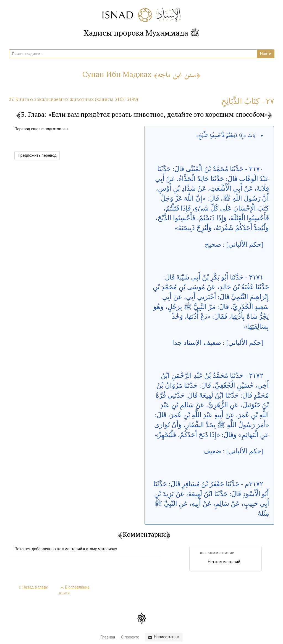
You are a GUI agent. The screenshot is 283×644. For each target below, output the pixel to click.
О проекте (130, 637)
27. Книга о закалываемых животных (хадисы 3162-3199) (74, 99)
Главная (108, 637)
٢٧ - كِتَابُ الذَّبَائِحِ (248, 101)
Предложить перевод (37, 155)
